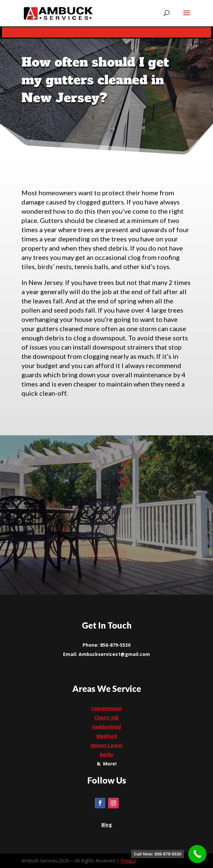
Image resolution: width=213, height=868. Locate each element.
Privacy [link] (128, 861)
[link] (58, 13)
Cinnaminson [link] (106, 708)
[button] (187, 17)
